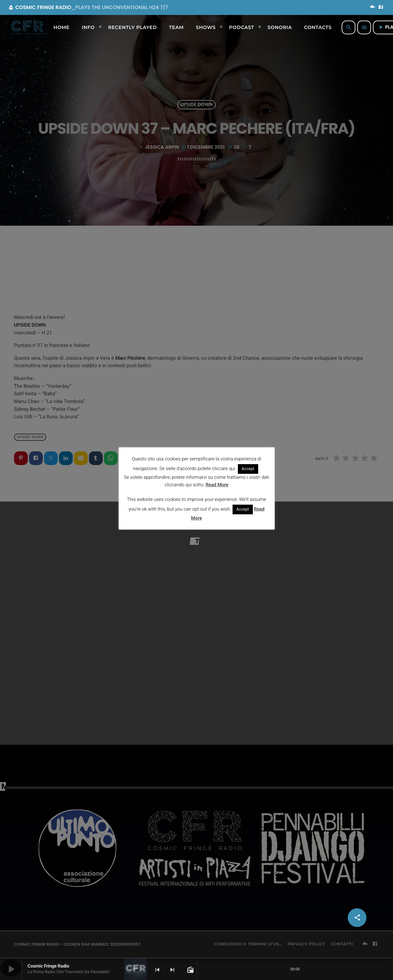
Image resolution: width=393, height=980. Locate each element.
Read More (217, 485)
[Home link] (27, 27)
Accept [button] (248, 469)
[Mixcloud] (373, 7)
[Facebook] (381, 7)
